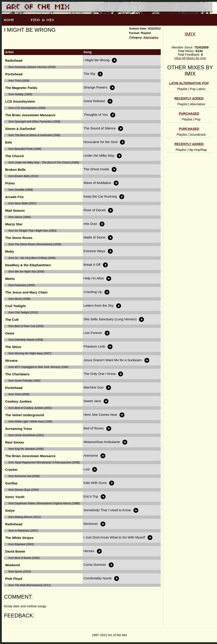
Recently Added (189, 98)
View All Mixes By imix (190, 58)
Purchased (189, 114)
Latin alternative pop (189, 83)
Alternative (151, 37)
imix (190, 34)
